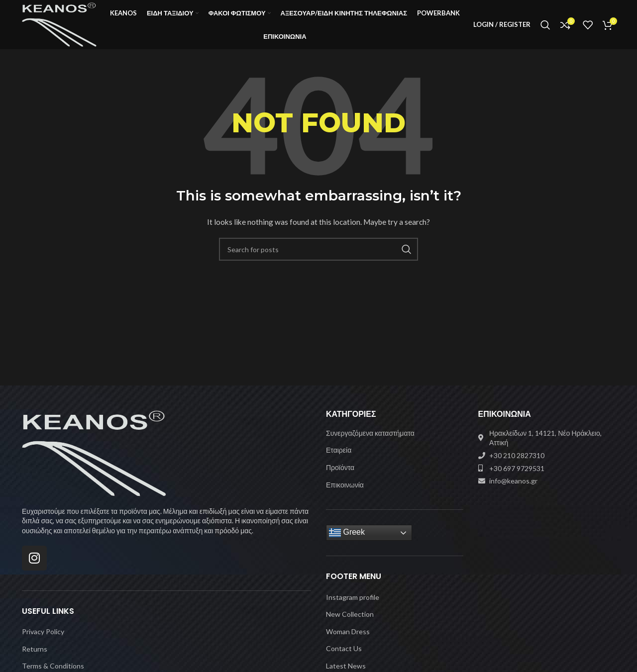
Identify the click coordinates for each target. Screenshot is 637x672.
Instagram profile (353, 600)
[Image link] (94, 455)
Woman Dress (348, 634)
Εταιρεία (339, 453)
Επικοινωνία (345, 487)
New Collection (350, 617)
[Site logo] (61, 25)
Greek (347, 536)
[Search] (545, 26)
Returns (35, 651)
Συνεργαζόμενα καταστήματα (370, 436)
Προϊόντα (340, 470)
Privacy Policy (43, 634)
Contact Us (344, 651)
